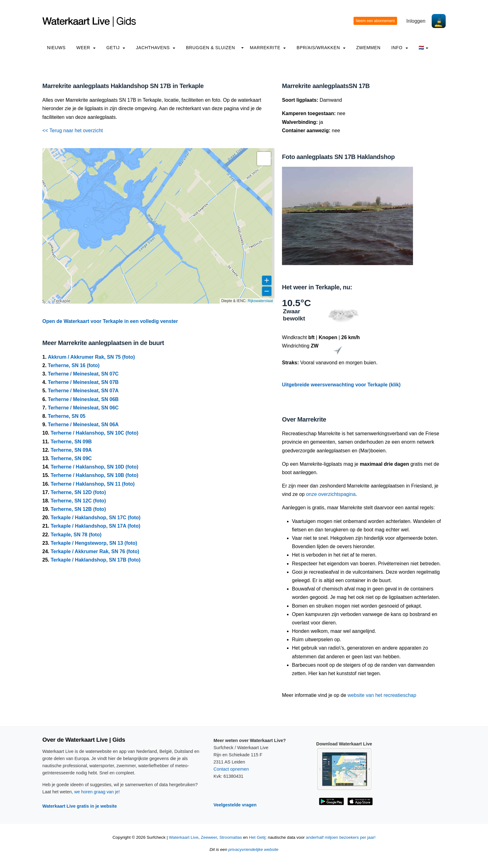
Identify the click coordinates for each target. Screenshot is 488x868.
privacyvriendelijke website (253, 849)
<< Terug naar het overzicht (73, 131)
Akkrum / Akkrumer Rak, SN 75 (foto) (91, 357)
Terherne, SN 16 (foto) (74, 365)
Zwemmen (368, 48)
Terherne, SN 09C (71, 458)
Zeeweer (209, 837)
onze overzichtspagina (331, 494)
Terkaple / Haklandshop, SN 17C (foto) (96, 518)
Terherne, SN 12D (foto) (78, 492)
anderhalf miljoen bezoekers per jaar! (341, 837)
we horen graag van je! (97, 792)
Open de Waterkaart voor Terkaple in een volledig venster (110, 321)
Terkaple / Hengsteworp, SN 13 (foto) (94, 543)
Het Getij (257, 837)
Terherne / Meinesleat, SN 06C (83, 408)
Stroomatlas (231, 837)
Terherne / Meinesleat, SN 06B (83, 399)
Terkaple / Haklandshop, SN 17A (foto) (96, 526)
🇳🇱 (423, 48)
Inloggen (416, 21)
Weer (86, 48)
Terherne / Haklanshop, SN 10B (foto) (95, 475)
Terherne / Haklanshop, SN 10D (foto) (95, 467)
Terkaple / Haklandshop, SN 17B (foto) (96, 560)
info (400, 48)
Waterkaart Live (184, 837)
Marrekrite (268, 48)
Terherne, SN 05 (67, 416)
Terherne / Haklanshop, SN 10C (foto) (95, 433)
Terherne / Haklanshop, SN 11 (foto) (93, 484)
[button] (264, 159)
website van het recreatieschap (382, 695)
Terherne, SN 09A (71, 450)
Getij (116, 48)
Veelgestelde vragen (235, 805)
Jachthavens (156, 48)
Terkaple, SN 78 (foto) (76, 535)
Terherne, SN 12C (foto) (78, 501)
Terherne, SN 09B (71, 442)
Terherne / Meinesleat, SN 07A (83, 391)
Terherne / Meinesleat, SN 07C (83, 374)
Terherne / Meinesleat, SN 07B (83, 382)
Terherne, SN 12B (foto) (78, 509)
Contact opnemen (231, 769)
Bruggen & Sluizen (210, 48)
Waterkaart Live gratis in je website (80, 806)
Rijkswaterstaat (260, 301)
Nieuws (56, 48)
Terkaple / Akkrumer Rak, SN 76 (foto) (95, 551)
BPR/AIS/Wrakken (321, 48)
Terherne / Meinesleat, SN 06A (83, 425)
